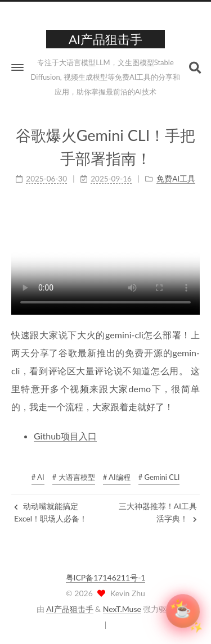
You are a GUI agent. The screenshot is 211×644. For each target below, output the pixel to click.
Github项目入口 (65, 435)
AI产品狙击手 (69, 609)
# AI (38, 477)
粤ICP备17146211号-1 (106, 577)
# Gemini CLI (159, 477)
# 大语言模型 (74, 477)
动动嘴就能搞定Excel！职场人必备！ (51, 512)
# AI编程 (117, 477)
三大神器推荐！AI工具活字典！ (158, 512)
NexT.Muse (122, 609)
